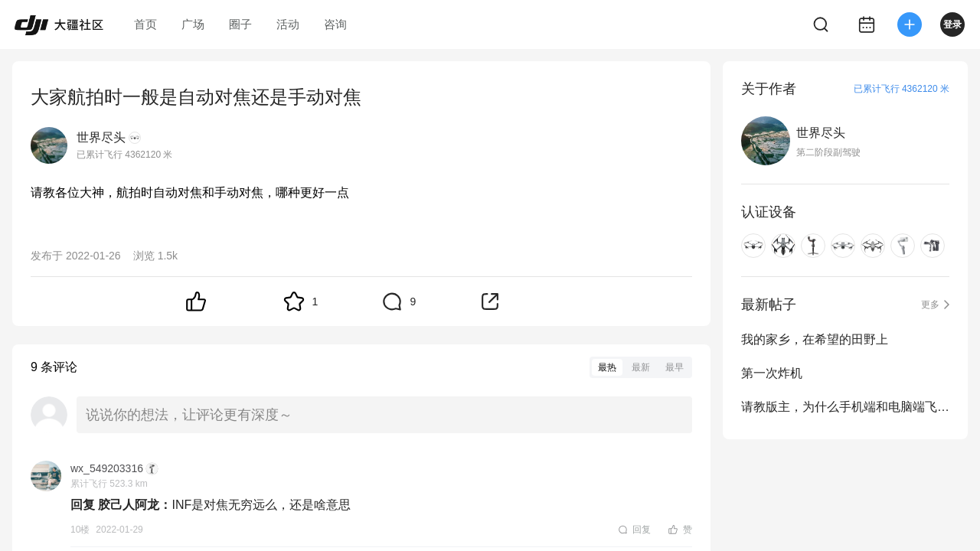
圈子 (240, 24)
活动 (288, 24)
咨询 (335, 24)
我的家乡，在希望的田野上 (815, 339)
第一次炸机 (772, 373)
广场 (193, 24)
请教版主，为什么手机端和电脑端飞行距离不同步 (845, 407)
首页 (145, 24)
